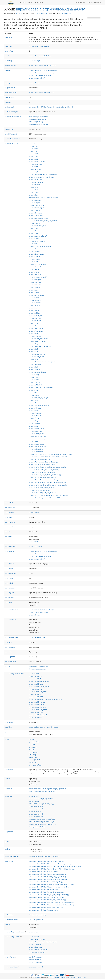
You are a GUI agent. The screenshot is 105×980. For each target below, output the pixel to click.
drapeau (10, 564)
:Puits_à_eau (36, 331)
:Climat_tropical (37, 208)
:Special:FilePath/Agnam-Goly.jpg (44, 872)
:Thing (32, 739)
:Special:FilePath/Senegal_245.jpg (44, 910)
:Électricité (35, 416)
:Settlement (34, 752)
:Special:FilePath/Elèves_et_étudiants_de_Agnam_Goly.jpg (52, 884)
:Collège (34, 210)
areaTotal (9, 51)
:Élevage (35, 418)
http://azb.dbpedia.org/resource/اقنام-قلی (42, 822)
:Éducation (35, 413)
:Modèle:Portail (37, 705)
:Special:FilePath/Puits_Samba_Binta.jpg (46, 908)
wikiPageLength (11, 134)
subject (8, 727)
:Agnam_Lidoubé (37, 162)
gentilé (9, 569)
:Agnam (34, 932)
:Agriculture (35, 164)
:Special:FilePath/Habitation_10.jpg (44, 890)
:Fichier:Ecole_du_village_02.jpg (42, 465)
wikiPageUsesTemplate (14, 674)
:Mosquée (35, 300)
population (10, 647)
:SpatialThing (34, 742)
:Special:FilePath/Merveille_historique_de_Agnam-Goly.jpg (52, 902)
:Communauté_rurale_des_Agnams (43, 73)
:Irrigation (35, 287)
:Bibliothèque (36, 182)
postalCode (10, 97)
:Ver (33, 393)
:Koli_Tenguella (37, 295)
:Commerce (36, 213)
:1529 (34, 144)
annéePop (10, 508)
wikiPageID (10, 129)
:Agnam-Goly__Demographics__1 (43, 66)
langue (9, 578)
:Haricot (34, 272)
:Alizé (34, 167)
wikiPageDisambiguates (15, 932)
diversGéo (10, 546)
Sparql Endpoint (95, 3)
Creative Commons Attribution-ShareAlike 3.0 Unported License (70, 977)
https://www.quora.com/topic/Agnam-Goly (42, 791)
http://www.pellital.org (36, 122)
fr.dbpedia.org (66, 13)
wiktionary (10, 722)
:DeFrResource (35, 957)
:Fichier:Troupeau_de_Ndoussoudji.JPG (45, 498)
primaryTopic (12, 967)
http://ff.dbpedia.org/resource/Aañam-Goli (42, 824)
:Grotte (34, 269)
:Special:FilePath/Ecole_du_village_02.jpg (46, 882)
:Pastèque (35, 321)
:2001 (34, 149)
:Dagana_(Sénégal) (38, 236)
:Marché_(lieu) (36, 434)
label (8, 779)
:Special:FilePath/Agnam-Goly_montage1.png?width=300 (51, 107)
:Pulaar (34, 334)
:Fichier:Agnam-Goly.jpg (39, 459)
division (9, 551)
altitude (9, 46)
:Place (32, 744)
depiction (9, 861)
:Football (35, 259)
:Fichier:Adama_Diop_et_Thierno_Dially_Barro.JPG (48, 457)
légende (10, 593)
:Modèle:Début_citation (39, 687)
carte (9, 517)
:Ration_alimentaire (38, 341)
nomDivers (10, 620)
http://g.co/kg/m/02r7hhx (37, 827)
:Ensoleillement (37, 254)
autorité (9, 512)
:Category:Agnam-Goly (41, 799)
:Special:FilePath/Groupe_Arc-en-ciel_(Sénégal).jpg (49, 887)
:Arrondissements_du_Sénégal (42, 177)
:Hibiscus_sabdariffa (38, 277)
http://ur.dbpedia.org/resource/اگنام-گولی (42, 819)
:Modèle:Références (38, 707)
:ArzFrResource (36, 960)
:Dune (34, 244)
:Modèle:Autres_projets (39, 682)
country (9, 61)
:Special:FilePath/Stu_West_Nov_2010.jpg (46, 861)
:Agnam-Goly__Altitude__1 (40, 46)
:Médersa (35, 313)
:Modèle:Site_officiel (38, 710)
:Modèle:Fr (35, 694)
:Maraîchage (36, 431)
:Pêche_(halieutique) (38, 339)
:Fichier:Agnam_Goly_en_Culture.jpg (44, 462)
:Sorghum (35, 364)
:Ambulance (36, 169)
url (8, 666)
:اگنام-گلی (35, 811)
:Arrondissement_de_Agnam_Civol (43, 70)
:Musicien (35, 308)
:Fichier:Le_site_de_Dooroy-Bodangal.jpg (45, 475)
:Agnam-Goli (36, 817)
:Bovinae (35, 185)
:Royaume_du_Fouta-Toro (40, 346)
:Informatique (36, 282)
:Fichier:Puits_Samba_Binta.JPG (42, 488)
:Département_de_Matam (40, 56)
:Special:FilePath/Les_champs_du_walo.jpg (47, 897)
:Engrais (34, 251)
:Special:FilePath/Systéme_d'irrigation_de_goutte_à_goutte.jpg (53, 864)
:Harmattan (35, 275)
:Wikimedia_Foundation (39, 405)
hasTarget (11, 957)
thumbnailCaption (12, 112)
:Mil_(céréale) (36, 449)
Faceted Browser (79, 3)
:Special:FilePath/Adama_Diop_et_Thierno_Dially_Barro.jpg (52, 869)
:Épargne (35, 423)
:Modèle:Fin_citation (38, 692)
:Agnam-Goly (34, 796)
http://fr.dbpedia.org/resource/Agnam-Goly (50, 9)
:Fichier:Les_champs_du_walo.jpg (43, 477)
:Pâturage (35, 336)
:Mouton (34, 305)
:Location (33, 747)
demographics (11, 66)
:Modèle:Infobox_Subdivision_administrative (46, 699)
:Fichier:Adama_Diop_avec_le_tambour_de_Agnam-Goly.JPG (52, 454)
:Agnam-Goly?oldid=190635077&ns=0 (44, 856)
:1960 (34, 146)
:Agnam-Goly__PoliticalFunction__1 (43, 93)
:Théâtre (35, 377)
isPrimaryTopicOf (12, 920)
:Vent (33, 390)
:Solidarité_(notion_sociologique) (42, 362)
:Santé (34, 359)
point (9, 732)
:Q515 (33, 762)
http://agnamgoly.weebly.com (38, 117)
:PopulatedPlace (35, 765)
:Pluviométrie (36, 326)
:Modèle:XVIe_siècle (38, 715)
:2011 (34, 159)
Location (19, 13)
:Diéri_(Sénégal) (37, 241)
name (8, 925)
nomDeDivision (12, 610)
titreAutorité (11, 662)
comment (9, 770)
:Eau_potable (36, 249)
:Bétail (34, 187)
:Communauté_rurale (39, 218)
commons (10, 522)
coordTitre (10, 527)
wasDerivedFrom (12, 856)
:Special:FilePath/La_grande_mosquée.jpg (46, 892)
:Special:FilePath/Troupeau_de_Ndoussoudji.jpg (48, 879)
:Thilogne (35, 375)
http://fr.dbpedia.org (42, 13)
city (7, 56)
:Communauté (36, 216)
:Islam (34, 290)
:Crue (34, 228)
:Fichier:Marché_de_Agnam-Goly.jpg (43, 480)
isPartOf (9, 70)
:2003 (34, 151)
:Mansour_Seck (37, 429)
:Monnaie (35, 298)
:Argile (34, 172)
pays (9, 642)
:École (34, 411)
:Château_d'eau (37, 205)
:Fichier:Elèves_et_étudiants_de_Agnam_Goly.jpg (48, 467)
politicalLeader (11, 93)
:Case (34, 195)
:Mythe (34, 311)
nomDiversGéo (12, 637)
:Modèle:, (35, 674)
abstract (9, 37)
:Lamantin (35, 944)
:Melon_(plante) (37, 444)
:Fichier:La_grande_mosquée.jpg (42, 472)
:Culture (34, 233)
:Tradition (35, 380)
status (8, 102)
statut (9, 652)
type (7, 739)
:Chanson (35, 200)
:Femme (34, 257)
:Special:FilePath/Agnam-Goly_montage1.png (47, 874)
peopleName (10, 88)
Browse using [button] (26, 3)
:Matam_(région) (37, 78)
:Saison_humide (37, 354)
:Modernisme (36, 452)
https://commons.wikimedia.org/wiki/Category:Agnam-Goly (48, 789)
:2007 (34, 156)
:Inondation (35, 285)
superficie (10, 657)
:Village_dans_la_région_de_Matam (43, 198)
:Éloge (34, 421)
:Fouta (34, 262)
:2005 (34, 154)
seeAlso (9, 789)
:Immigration (36, 280)
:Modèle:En (35, 689)
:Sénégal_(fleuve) (37, 372)
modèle (9, 598)
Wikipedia (38, 977)
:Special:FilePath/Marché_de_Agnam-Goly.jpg (48, 900)
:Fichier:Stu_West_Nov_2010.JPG (43, 493)
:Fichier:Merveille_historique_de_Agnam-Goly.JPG (48, 483)
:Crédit (34, 231)
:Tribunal (35, 382)
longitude (10, 588)
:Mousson (35, 303)
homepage (10, 915)
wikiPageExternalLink (13, 117)
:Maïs (34, 441)
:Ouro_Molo (36, 318)
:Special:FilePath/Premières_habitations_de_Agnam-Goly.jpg (52, 905)
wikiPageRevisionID (13, 139)
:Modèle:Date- (36, 684)
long (8, 849)
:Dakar (34, 239)
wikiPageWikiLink (12, 144)
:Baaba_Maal (36, 180)
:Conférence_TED (38, 226)
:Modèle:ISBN (36, 697)
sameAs (9, 796)
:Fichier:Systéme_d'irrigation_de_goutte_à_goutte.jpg (49, 495)
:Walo (34, 403)
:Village (34, 395)
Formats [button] (39, 3)
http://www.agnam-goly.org (38, 119)
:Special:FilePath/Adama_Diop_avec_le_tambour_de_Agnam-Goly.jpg (55, 866)
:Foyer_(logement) (38, 264)
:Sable (34, 349)
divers (9, 537)
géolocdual (10, 573)
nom (8, 602)
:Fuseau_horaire (37, 267)
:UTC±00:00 (36, 385)
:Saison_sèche (37, 357)
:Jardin (34, 293)
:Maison (34, 426)
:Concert (35, 223)
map (8, 83)
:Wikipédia (35, 408)
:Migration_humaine (38, 447)
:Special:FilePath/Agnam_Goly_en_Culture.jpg (48, 877)
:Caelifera (35, 190)
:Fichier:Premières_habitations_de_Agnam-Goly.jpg (48, 485)
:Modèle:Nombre (37, 702)
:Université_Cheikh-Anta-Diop (41, 388)
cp (8, 532)
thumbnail (9, 107)
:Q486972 (34, 760)
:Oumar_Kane (36, 316)
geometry (9, 832)
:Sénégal (35, 61)
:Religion (35, 344)
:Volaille (34, 400)
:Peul (33, 323)
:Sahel (34, 352)
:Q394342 (34, 801)
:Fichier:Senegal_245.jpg (40, 490)
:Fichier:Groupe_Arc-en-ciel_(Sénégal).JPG (46, 470)
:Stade (34, 367)
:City (32, 750)
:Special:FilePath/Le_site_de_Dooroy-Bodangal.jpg (49, 895)
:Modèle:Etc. (36, 717)
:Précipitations (36, 328)
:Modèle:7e (35, 679)
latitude (9, 583)
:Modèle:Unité (36, 712)
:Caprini (34, 192)
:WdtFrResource (36, 962)
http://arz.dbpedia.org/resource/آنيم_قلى (42, 804)
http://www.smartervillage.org (38, 124)
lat (7, 842)
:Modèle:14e (36, 676)
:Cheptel (35, 203)
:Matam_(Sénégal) (38, 436)
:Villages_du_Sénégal (39, 398)
